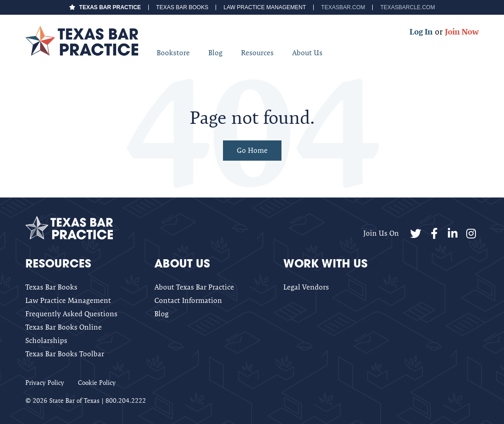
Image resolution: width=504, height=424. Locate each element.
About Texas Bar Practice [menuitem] (194, 287)
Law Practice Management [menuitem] (265, 7)
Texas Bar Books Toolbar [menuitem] (65, 354)
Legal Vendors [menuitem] (306, 287)
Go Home (252, 150)
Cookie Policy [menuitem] (97, 383)
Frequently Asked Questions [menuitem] (71, 314)
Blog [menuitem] (215, 53)
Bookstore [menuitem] (173, 53)
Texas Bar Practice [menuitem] (110, 7)
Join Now (462, 32)
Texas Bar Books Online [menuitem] (64, 327)
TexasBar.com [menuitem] (343, 7)
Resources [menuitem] (257, 53)
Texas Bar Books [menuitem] (182, 7)
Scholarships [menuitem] (46, 340)
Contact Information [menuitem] (188, 300)
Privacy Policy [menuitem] (45, 383)
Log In (421, 32)
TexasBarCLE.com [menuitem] (407, 7)
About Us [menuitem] (307, 53)
